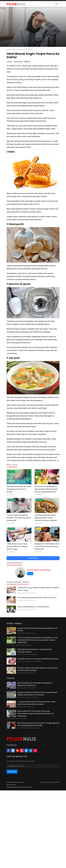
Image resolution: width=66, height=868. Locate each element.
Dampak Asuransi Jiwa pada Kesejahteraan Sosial (38, 659)
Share (27, 62)
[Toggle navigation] (57, 4)
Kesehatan (11, 471)
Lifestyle (39, 529)
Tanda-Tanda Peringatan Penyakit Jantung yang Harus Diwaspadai (19, 518)
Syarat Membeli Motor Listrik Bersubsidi (33, 607)
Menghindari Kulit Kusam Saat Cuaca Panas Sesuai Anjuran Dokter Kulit (47, 546)
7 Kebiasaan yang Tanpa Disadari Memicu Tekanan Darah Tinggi (17, 546)
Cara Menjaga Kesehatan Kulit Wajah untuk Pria (37, 598)
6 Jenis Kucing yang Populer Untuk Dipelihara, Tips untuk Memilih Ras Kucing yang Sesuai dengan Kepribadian (38, 640)
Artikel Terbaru (33, 558)
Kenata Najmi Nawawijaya (39, 570)
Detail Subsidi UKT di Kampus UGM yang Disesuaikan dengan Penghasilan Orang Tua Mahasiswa (36, 714)
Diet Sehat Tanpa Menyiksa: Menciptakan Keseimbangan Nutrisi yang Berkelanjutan (46, 489)
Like (10, 62)
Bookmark (18, 62)
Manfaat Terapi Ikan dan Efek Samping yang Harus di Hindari (19, 489)
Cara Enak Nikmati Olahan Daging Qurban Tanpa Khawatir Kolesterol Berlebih (46, 518)
